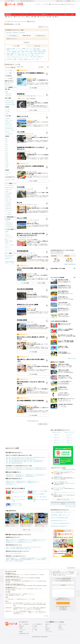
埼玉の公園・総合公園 (42, 581)
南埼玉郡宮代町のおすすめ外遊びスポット (60, 526)
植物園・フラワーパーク (12, 50)
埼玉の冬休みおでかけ (11, 469)
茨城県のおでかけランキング (27, 539)
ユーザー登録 (8, 599)
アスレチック (23, 53)
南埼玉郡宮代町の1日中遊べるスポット (59, 521)
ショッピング (27, 56)
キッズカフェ (34, 58)
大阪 (40, 17)
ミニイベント (8, 249)
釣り (31, 50)
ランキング (35, 14)
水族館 (38, 49)
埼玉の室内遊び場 (17, 586)
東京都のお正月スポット (33, 483)
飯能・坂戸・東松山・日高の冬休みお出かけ (34, 460)
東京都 (73, 502)
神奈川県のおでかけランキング (25, 542)
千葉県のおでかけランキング (38, 541)
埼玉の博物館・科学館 (31, 586)
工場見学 (36, 52)
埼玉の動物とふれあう (23, 578)
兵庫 (45, 17)
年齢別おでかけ (45, 14)
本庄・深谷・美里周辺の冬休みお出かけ (14, 463)
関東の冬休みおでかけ (11, 468)
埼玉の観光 (42, 575)
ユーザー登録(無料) (67, 1)
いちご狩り (9, 52)
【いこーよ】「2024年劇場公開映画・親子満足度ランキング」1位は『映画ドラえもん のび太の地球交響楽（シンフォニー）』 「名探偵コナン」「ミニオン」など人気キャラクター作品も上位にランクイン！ (30, 612)
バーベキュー (26, 50)
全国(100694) (9, 33)
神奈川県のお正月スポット (11, 484)
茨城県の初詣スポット (11, 475)
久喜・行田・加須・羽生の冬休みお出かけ (15, 462)
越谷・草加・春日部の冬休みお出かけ (14, 459)
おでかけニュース (56, 14)
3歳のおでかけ (69, 435)
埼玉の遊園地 (8, 575)
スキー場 (36, 55)
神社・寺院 (17, 53)
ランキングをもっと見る (70, 506)
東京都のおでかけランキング (12, 542)
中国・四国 (49, 17)
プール (15, 55)
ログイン (73, 1)
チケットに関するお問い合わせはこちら (63, 606)
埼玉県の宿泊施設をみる (33, 421)
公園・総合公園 (37, 53)
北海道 (11, 17)
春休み (53, 4)
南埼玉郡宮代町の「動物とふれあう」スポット (61, 515)
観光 (42, 56)
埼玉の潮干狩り (32, 589)
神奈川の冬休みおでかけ (41, 469)
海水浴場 (20, 55)
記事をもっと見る (27, 530)
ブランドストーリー (62, 624)
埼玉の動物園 (13, 575)
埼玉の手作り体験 (15, 578)
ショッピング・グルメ (9, 237)
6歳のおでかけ (57, 440)
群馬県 (62, 502)
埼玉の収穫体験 (31, 578)
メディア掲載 (35, 630)
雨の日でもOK (58, 4)
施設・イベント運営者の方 (24, 624)
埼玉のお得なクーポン (9, 581)
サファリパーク (29, 49)
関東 (15, 17)
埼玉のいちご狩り (38, 589)
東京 (17, 17)
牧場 (35, 49)
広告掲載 (21, 628)
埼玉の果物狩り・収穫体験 (10, 590)
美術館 (8, 53)
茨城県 (55, 502)
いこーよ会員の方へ (63, 609)
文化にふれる (37, 547)
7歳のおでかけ (69, 440)
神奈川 (19, 17)
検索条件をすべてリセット (43, 27)
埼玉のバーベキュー (20, 575)
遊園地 (14, 49)
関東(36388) (16, 33)
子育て (66, 14)
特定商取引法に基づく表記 (24, 633)
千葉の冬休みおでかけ (21, 469)
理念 (46, 626)
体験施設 (40, 52)
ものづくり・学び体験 (9, 245)
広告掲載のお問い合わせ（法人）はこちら (63, 600)
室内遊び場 (9, 49)
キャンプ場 (20, 50)
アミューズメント (26, 58)
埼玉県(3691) (22, 33)
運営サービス (48, 628)
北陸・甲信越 (34, 17)
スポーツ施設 (30, 53)
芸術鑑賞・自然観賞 (9, 241)
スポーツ (7, 233)
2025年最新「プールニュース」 (10, 259)
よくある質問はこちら (63, 608)
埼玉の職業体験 (37, 578)
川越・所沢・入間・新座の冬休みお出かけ (15, 457)
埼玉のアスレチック (33, 581)
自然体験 (7, 232)
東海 (27, 17)
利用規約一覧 (22, 626)
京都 (42, 17)
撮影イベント (8, 239)
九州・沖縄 (54, 17)
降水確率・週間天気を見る (70, 264)
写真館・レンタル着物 (18, 60)
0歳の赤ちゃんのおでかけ (57, 432)
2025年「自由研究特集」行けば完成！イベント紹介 (10, 262)
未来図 (60, 626)
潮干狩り (19, 52)
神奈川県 (63, 504)
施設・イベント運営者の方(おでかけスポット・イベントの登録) (23, 599)
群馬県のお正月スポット (33, 481)
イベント (14, 14)
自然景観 (35, 50)
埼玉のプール (37, 575)
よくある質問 (35, 626)
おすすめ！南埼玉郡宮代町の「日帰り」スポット (61, 512)
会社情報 (60, 628)
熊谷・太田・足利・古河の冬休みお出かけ (33, 462)
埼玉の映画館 (24, 586)
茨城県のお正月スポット (11, 481)
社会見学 (31, 52)
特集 (72, 14)
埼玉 (24, 17)
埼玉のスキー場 (15, 589)
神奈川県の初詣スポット (31, 476)
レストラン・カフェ (19, 56)
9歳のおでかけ (69, 443)
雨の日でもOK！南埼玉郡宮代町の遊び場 (59, 518)
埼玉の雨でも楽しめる (9, 586)
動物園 (24, 49)
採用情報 (47, 630)
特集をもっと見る (72, 358)
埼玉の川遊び (8, 582)
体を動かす (23, 548)
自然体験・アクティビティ (29, 60)
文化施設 (12, 53)
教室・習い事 (34, 56)
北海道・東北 (7, 17)
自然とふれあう (9, 548)
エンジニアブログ (49, 632)
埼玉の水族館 (44, 586)
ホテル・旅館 (31, 55)
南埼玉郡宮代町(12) (13, 39)
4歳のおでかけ (57, 438)
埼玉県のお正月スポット (11, 483)
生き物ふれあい (8, 235)
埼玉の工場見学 (8, 578)
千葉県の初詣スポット (11, 476)
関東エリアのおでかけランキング (13, 539)
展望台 (44, 52)
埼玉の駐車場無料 (26, 581)
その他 (37, 60)
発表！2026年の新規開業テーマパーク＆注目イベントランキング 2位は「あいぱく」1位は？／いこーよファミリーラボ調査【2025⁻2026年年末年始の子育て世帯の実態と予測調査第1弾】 (29, 604)
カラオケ (20, 58)
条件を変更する (27, 42)
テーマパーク (19, 49)
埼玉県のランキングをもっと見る (63, 499)
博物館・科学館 (25, 52)
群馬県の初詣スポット (31, 475)
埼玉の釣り (27, 575)
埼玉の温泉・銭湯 (9, 589)
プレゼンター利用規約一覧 (37, 624)
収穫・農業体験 (16, 548)
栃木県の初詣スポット (21, 475)
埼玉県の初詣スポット (41, 475)
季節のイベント (8, 243)
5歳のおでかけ (69, 438)
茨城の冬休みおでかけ (21, 468)
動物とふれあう (64, 4)
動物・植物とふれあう (22, 547)
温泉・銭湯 (25, 55)
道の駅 (39, 56)
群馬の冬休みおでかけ (41, 468)
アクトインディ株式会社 (59, 622)
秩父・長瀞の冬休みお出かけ (29, 459)
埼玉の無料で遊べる (18, 581)
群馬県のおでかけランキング (12, 541)
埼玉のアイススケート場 (24, 589)
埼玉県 (66, 502)
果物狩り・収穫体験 (42, 50)
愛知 (29, 17)
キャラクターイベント (9, 251)
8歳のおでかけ (57, 443)
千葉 (22, 17)
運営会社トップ (48, 624)
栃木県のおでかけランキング (40, 539)
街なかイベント (8, 247)
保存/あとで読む (59, 1)
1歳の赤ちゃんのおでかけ (69, 432)
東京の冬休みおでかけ (31, 469)
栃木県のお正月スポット (22, 481)
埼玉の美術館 (38, 586)
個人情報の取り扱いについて (63, 598)
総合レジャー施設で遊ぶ (11, 547)
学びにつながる (30, 547)
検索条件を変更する (43, 424)
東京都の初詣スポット (21, 476)
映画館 (43, 53)
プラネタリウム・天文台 (12, 58)
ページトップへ (71, 568)
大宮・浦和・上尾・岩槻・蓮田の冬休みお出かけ (35, 457)
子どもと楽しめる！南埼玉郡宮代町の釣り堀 (60, 523)
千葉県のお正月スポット (22, 483)
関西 (38, 17)
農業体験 (14, 52)
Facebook (21, 632)
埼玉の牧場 (32, 575)
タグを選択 (10, 79)
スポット (8, 14)
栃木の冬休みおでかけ (31, 468)
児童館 (8, 55)
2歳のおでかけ (57, 435)
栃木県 (59, 502)
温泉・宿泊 (28, 548)
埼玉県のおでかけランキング (25, 541)
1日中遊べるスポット (72, 4)
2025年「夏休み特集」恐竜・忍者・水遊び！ (10, 256)
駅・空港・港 (9, 60)
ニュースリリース (22, 630)
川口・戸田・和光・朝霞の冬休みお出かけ (15, 460)
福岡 (58, 17)
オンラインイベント (25, 14)
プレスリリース (61, 630)
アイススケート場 (10, 56)
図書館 (12, 55)
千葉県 (69, 502)
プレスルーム (35, 628)
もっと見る (45, 616)
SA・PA (39, 58)
